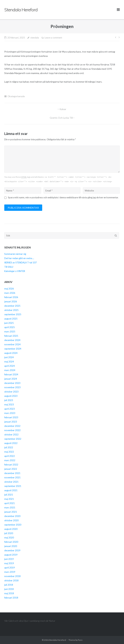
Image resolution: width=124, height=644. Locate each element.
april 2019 (10, 568)
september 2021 (13, 486)
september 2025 (13, 314)
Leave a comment (53, 38)
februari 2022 (11, 465)
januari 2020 (11, 546)
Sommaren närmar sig (15, 254)
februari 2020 (11, 542)
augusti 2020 (11, 529)
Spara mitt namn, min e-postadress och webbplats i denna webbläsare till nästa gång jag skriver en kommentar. (63, 197)
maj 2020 (9, 538)
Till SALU (9, 267)
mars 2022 (10, 460)
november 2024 (12, 344)
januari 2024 (11, 379)
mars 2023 (10, 413)
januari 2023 (11, 422)
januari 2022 (11, 469)
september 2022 (13, 439)
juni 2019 (9, 559)
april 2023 (10, 409)
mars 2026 (10, 293)
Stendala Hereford (58, 640)
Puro (80, 640)
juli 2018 (9, 585)
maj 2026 (9, 289)
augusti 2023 (11, 396)
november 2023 (12, 387)
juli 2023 (9, 400)
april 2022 (10, 456)
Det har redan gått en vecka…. (19, 258)
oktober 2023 (11, 392)
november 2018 (12, 576)
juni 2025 (9, 323)
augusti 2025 (11, 319)
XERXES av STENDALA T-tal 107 (20, 263)
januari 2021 (11, 512)
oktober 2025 (11, 310)
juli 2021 (9, 495)
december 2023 (12, 383)
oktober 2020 (11, 520)
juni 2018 (9, 589)
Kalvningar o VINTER (15, 271)
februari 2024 (11, 374)
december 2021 (12, 473)
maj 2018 (9, 593)
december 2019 (12, 550)
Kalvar (63, 109)
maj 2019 (9, 563)
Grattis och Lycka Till (61, 118)
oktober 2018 (11, 580)
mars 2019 (10, 572)
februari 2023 (11, 417)
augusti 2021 (11, 490)
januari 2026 (11, 301)
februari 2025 (11, 336)
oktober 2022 (11, 435)
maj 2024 (9, 362)
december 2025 (12, 306)
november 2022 (12, 430)
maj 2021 (9, 499)
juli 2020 (9, 533)
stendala (35, 38)
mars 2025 (10, 332)
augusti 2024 (11, 353)
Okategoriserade (16, 96)
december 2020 (12, 516)
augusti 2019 (11, 555)
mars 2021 (10, 508)
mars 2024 (10, 370)
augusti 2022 (11, 443)
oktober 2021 (11, 482)
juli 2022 (9, 447)
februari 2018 (11, 598)
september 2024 (13, 349)
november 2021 (12, 477)
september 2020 (13, 525)
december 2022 (12, 426)
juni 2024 (9, 357)
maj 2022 (9, 452)
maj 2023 (9, 404)
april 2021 (10, 503)
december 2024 (12, 340)
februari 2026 (11, 297)
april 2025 (10, 327)
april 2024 (10, 366)
